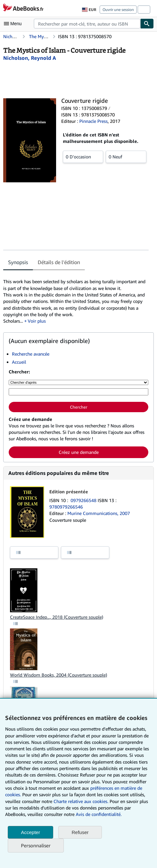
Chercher (79, 407)
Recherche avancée (31, 354)
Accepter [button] (30, 832)
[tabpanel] (76, 298)
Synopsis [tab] (18, 262)
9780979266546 (66, 507)
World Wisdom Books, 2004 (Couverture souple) (59, 675)
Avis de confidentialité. (99, 814)
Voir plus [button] (37, 321)
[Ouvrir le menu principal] (14, 24)
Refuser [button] (80, 832)
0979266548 (84, 500)
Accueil (19, 362)
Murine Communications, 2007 (99, 513)
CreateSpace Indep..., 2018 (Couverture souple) (57, 617)
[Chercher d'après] (78, 382)
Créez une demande (79, 452)
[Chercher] (147, 24)
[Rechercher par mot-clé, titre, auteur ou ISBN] (78, 392)
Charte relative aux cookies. (82, 801)
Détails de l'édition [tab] (59, 262)
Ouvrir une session (118, 10)
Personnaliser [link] (36, 845)
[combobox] (87, 24)
